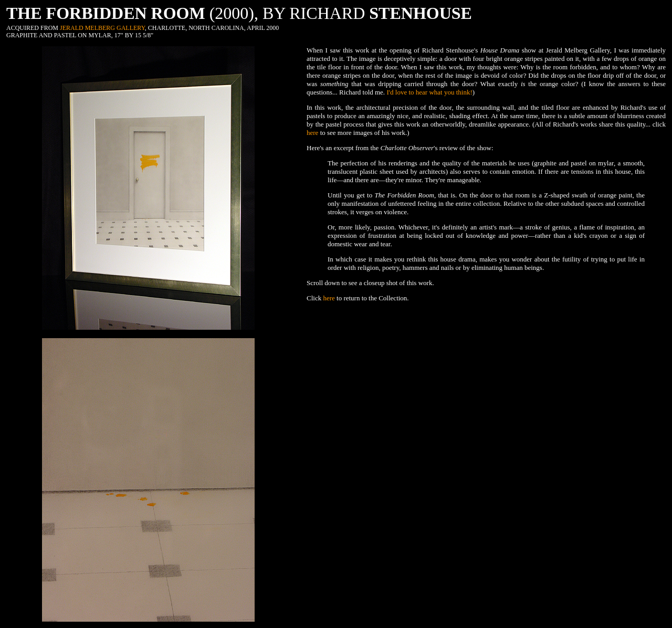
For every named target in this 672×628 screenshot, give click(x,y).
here (312, 133)
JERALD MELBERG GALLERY (102, 28)
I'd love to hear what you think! (429, 92)
